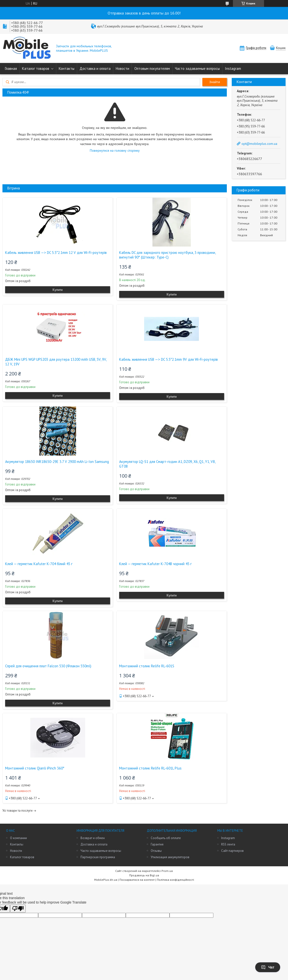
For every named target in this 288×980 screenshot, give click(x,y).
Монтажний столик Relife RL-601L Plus (150, 768)
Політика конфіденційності (175, 880)
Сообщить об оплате (166, 838)
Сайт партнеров (232, 851)
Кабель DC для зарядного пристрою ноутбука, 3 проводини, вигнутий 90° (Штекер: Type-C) (167, 255)
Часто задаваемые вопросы (197, 68)
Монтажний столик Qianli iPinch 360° (35, 768)
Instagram (233, 68)
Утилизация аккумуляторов (170, 857)
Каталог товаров (36, 68)
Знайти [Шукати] (215, 82)
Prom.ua (167, 871)
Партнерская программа (98, 857)
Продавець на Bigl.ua (144, 875)
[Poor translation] (18, 909)
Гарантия (157, 844)
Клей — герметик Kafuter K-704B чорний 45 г (155, 564)
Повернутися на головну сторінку (115, 150)
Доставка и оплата (95, 68)
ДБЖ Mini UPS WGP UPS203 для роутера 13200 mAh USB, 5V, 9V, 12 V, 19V (56, 362)
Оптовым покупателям (152, 68)
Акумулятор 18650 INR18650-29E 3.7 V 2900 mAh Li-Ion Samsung (57, 462)
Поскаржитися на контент (137, 880)
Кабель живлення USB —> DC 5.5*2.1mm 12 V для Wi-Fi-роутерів (56, 253)
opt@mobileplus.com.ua (259, 144)
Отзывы (156, 851)
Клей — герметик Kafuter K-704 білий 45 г (39, 564)
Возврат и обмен (93, 838)
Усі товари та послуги (17, 811)
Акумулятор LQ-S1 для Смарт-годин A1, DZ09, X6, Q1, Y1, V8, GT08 (167, 464)
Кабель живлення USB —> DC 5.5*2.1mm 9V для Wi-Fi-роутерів (168, 359)
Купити (58, 290)
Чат (268, 967)
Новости (122, 68)
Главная (11, 68)
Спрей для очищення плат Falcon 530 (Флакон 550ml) (48, 666)
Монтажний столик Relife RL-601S (147, 666)
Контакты (67, 68)
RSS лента (228, 844)
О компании (18, 838)
